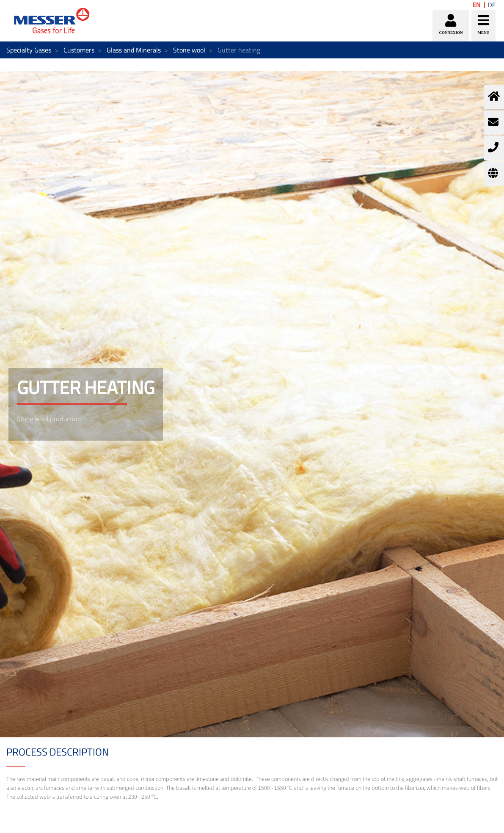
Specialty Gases (29, 50)
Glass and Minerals (134, 50)
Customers (79, 50)
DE (492, 5)
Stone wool (189, 50)
